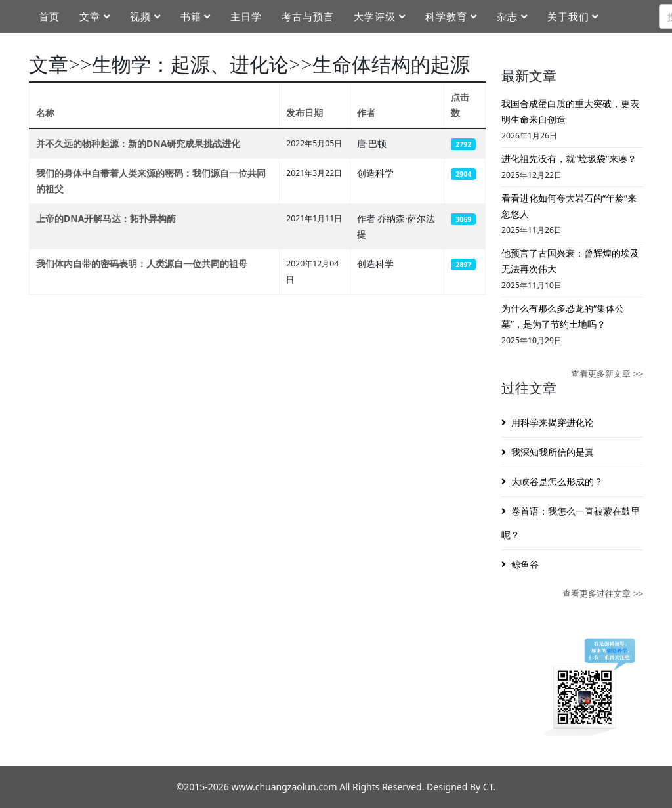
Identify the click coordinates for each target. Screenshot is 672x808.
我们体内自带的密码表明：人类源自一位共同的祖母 (142, 264)
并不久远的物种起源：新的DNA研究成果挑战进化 (138, 143)
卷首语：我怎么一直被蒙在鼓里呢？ (571, 523)
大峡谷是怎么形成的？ (557, 481)
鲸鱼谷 (525, 564)
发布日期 (304, 113)
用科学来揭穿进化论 (553, 422)
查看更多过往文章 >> (603, 594)
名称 (45, 113)
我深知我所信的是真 (553, 452)
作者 (366, 113)
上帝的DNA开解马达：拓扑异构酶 (106, 218)
